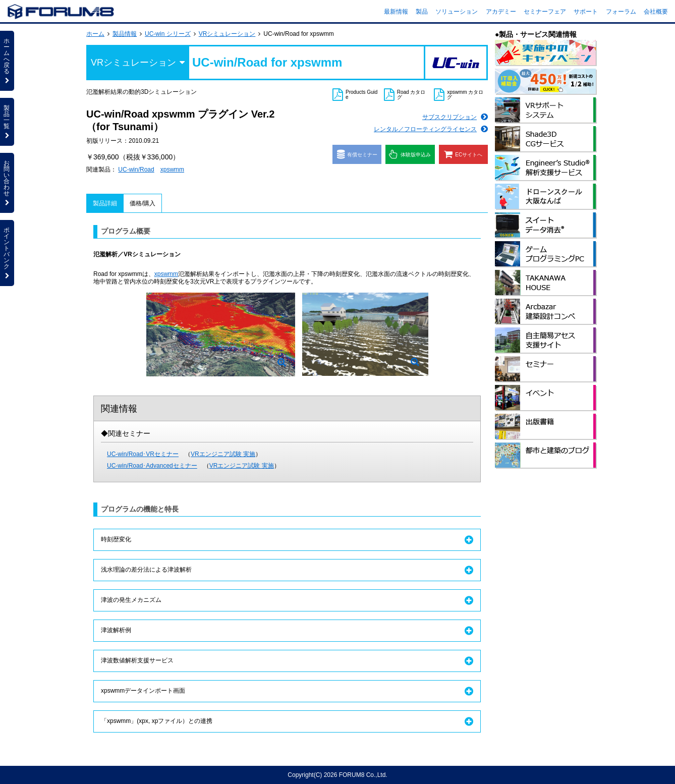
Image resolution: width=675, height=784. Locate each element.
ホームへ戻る (7, 61)
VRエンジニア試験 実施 (223, 454)
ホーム (95, 34)
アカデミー (501, 12)
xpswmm (172, 170)
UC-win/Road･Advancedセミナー (152, 466)
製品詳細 (105, 203)
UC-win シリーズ (168, 34)
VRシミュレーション (227, 34)
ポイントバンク (7, 253)
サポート (586, 12)
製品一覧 (7, 122)
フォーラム (621, 12)
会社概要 (656, 12)
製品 (422, 12)
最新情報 (396, 12)
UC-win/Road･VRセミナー (143, 454)
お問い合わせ (7, 183)
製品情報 (125, 34)
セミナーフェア (545, 12)
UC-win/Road (136, 170)
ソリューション (457, 12)
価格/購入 (143, 203)
